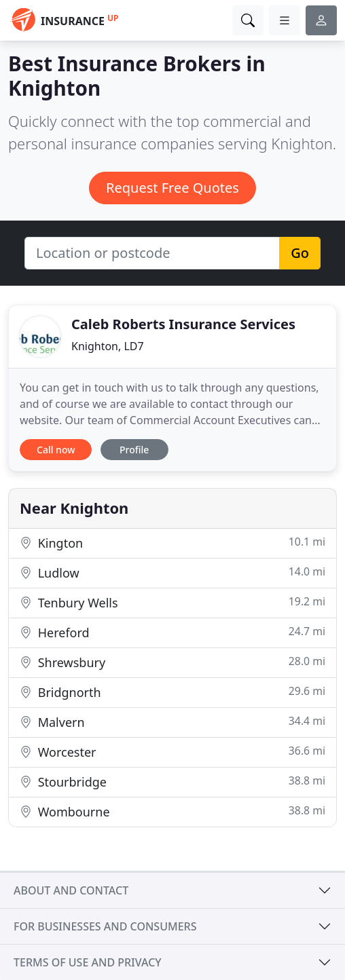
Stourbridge (172, 781)
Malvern (172, 722)
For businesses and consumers (105, 926)
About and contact (71, 890)
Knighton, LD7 (108, 346)
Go (300, 253)
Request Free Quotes (172, 188)
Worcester (172, 752)
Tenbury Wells (172, 602)
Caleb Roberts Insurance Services (183, 324)
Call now (56, 450)
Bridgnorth (172, 692)
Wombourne (172, 811)
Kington (172, 543)
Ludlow (172, 572)
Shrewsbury (172, 662)
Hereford (172, 632)
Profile (134, 450)
